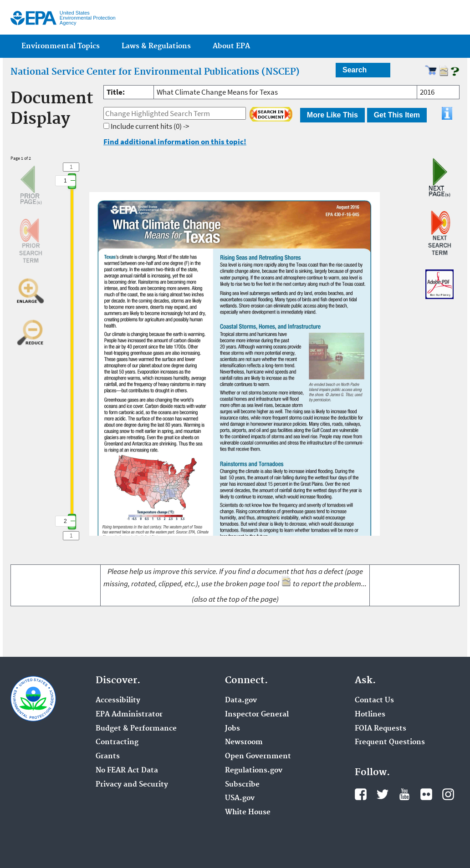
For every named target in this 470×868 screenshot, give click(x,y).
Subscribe (242, 785)
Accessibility (118, 700)
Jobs (232, 729)
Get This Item (397, 115)
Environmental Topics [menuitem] (61, 46)
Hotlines (370, 715)
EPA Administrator (129, 715)
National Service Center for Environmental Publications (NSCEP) (155, 72)
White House (248, 812)
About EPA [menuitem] (231, 46)
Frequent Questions (390, 742)
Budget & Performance (136, 729)
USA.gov (240, 798)
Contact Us (374, 700)
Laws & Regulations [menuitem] (156, 46)
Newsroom (244, 742)
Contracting (117, 742)
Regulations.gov (254, 771)
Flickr (426, 794)
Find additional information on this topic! (175, 142)
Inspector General (257, 715)
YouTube (404, 794)
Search (355, 70)
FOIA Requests (381, 729)
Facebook (361, 794)
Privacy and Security (132, 785)
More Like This (332, 115)
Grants (108, 756)
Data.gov (241, 700)
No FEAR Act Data (127, 771)
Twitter (383, 794)
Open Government (258, 756)
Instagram (448, 794)
